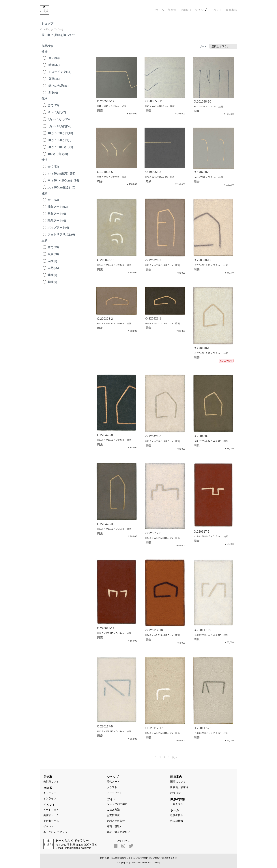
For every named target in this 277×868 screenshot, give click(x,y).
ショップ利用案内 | (140, 858)
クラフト (112, 787)
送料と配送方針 (116, 821)
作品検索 (47, 46)
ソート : (203, 46)
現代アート (113, 782)
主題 (44, 241)
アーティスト (115, 793)
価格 (44, 99)
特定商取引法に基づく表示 (164, 858)
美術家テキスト (52, 821)
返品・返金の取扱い (118, 832)
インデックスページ (52, 29)
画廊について (178, 782)
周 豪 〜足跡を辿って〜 (58, 35)
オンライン (50, 798)
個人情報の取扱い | (120, 858)
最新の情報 (177, 815)
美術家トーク (51, 815)
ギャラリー (50, 793)
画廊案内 (231, 10)
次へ (175, 757)
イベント (49, 826)
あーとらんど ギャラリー (58, 832)
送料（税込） (115, 826)
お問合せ (175, 793)
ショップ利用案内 (117, 804)
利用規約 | (105, 858)
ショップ (47, 23)
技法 (44, 52)
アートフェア (51, 810)
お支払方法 (113, 815)
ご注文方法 (113, 810)
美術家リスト (51, 782)
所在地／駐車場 (179, 787)
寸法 (44, 160)
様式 (44, 193)
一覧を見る (177, 804)
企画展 (186, 10)
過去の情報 (177, 821)
